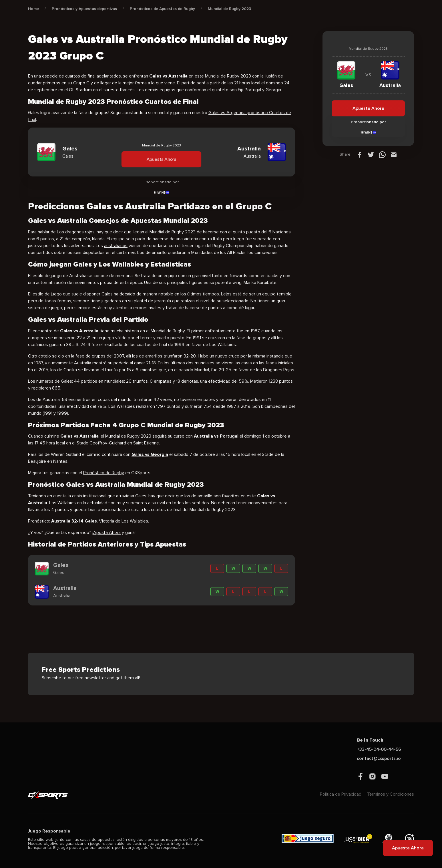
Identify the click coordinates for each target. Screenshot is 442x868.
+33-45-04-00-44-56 (379, 749)
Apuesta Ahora (162, 159)
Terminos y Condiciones (391, 794)
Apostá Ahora (107, 533)
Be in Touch (370, 740)
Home (33, 9)
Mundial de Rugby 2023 (229, 9)
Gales (107, 294)
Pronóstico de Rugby (104, 473)
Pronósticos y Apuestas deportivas (84, 9)
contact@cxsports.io (379, 758)
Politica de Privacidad (341, 794)
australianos (116, 246)
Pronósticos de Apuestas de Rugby (162, 9)
